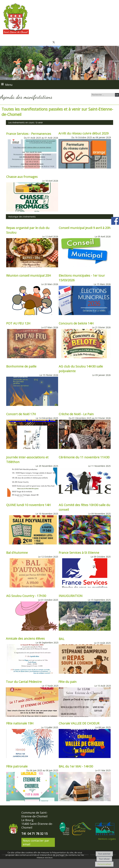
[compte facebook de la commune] (115, 224)
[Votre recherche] (103, 95)
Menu (9, 85)
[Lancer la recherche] (117, 95)
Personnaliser (104, 864)
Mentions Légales (107, 839)
